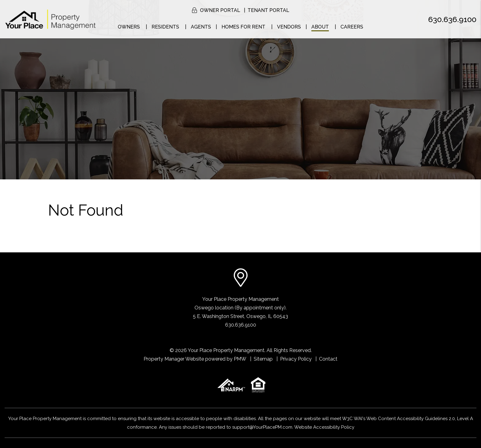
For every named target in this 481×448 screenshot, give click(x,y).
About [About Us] (320, 27)
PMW (240, 359)
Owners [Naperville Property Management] (129, 27)
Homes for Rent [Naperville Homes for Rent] (243, 27)
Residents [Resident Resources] (165, 27)
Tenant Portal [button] (268, 10)
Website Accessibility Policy (324, 427)
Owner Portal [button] (220, 10)
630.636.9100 (452, 19)
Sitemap (263, 359)
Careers (352, 27)
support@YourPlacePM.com (262, 427)
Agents (201, 27)
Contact (328, 359)
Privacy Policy (296, 359)
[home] (51, 19)
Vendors (289, 27)
